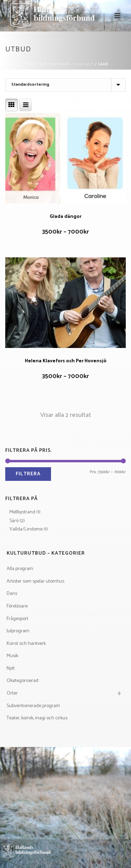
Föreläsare (17, 606)
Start (29, 64)
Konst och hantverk (26, 644)
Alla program (20, 569)
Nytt (11, 668)
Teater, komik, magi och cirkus (37, 718)
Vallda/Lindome (26, 529)
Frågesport (17, 619)
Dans (12, 594)
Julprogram (18, 631)
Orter (12, 693)
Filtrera (28, 474)
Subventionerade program (33, 706)
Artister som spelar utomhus (35, 581)
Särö (14, 521)
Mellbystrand (22, 512)
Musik (12, 656)
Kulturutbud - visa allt (67, 64)
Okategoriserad (23, 681)
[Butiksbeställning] (65, 85)
